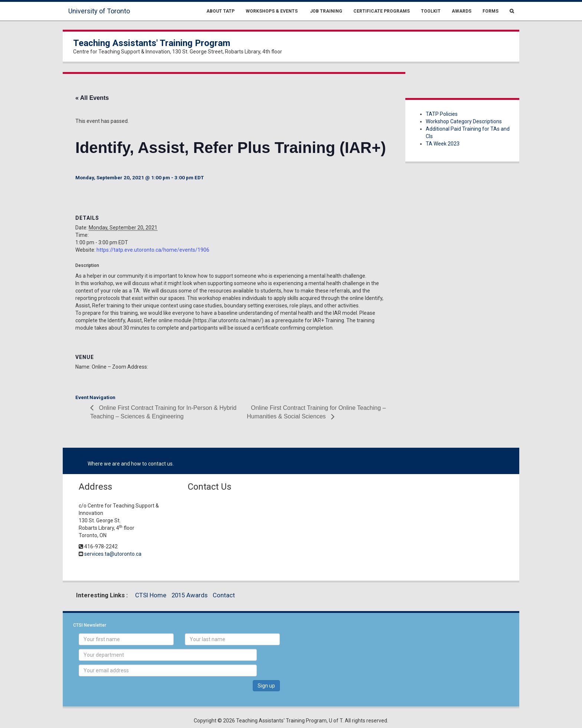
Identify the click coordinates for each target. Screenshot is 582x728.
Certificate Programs (382, 11)
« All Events (92, 98)
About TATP (220, 11)
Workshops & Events (272, 11)
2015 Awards (189, 595)
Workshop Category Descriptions (464, 121)
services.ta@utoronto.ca (113, 554)
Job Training (326, 11)
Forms (491, 11)
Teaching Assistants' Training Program (152, 43)
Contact (224, 595)
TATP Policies (442, 114)
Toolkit (431, 11)
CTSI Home (151, 595)
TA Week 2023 (443, 144)
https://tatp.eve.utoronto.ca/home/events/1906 (153, 250)
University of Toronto (99, 11)
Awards (462, 11)
